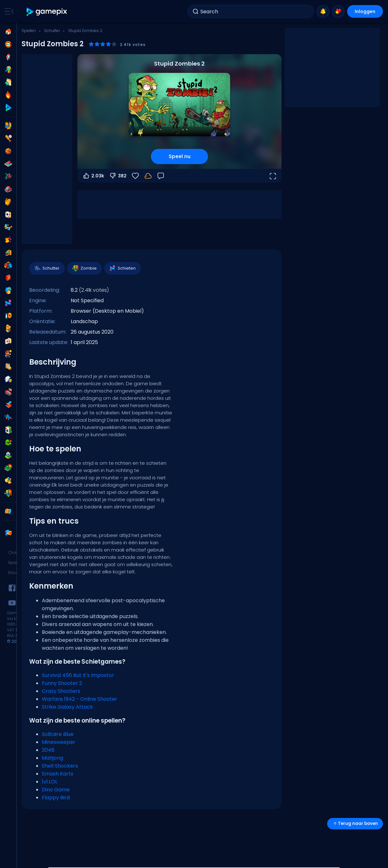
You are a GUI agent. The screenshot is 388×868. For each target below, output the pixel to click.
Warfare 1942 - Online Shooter (80, 699)
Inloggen (365, 11)
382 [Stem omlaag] (118, 176)
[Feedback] (161, 176)
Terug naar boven (355, 823)
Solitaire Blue (58, 734)
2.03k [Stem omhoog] (93, 176)
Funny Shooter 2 (62, 683)
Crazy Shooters (61, 691)
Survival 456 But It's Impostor (78, 675)
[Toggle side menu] (8, 11)
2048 (48, 750)
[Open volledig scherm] (273, 176)
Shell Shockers (60, 766)
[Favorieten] (135, 176)
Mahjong (52, 758)
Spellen (29, 31)
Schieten (122, 268)
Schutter (52, 31)
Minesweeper (59, 742)
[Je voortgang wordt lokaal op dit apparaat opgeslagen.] (148, 176)
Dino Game (56, 790)
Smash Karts (58, 774)
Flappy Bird (56, 798)
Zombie (84, 268)
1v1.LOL (50, 782)
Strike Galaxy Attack (67, 707)
